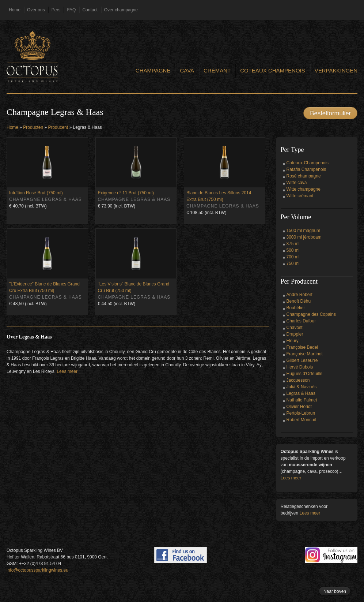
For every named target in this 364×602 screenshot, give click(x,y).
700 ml (293, 257)
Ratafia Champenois (306, 169)
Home (15, 10)
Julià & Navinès (302, 387)
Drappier (295, 334)
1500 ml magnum (304, 231)
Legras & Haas (301, 393)
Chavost (295, 328)
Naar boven (335, 591)
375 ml (293, 244)
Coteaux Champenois (273, 70)
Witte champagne (304, 189)
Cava (187, 70)
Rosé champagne (304, 176)
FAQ (71, 10)
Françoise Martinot (305, 354)
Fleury (293, 341)
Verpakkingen (336, 70)
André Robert (299, 295)
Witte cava (297, 183)
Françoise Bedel (302, 347)
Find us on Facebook (181, 555)
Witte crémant (300, 196)
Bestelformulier (330, 113)
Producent (58, 127)
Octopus (32, 57)
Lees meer (67, 371)
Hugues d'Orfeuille (304, 374)
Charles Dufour (301, 321)
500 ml (293, 250)
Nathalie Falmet (302, 400)
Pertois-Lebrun (301, 413)
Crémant (217, 70)
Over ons (36, 10)
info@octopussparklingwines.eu (37, 570)
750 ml (293, 263)
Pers (56, 10)
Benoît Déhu (299, 301)
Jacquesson (298, 380)
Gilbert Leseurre (302, 360)
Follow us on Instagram (331, 555)
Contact (90, 10)
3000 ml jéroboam (304, 237)
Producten (33, 127)
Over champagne (121, 10)
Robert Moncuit (301, 420)
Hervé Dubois (300, 367)
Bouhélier (296, 308)
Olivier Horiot (299, 407)
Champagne (153, 70)
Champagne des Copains (311, 314)
